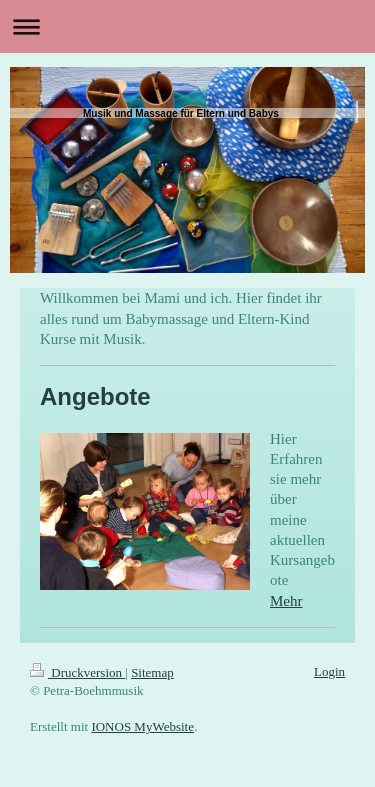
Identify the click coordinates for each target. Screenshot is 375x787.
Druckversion (77, 672)
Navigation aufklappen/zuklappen (187, 26)
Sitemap (152, 672)
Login (329, 671)
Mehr (286, 601)
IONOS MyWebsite (142, 726)
